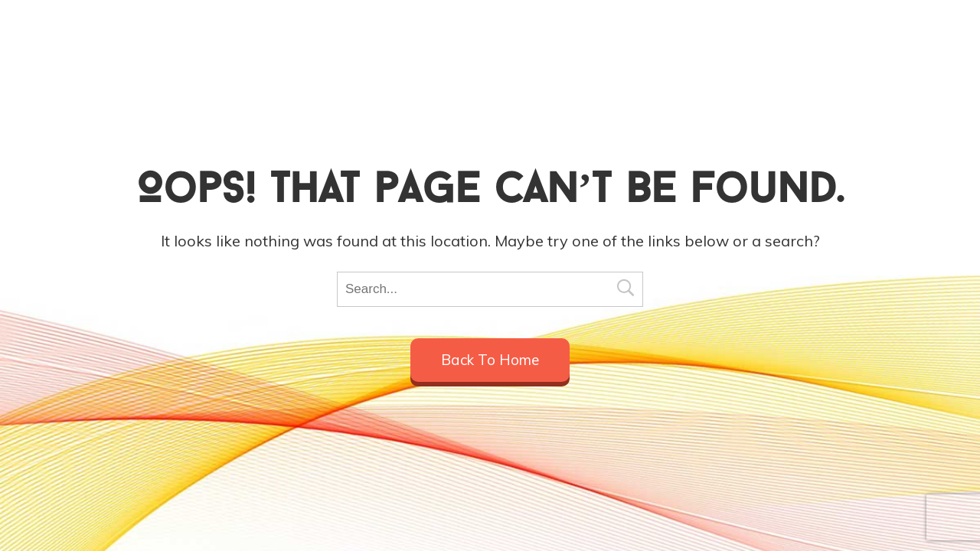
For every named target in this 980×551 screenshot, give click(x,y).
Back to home (490, 360)
